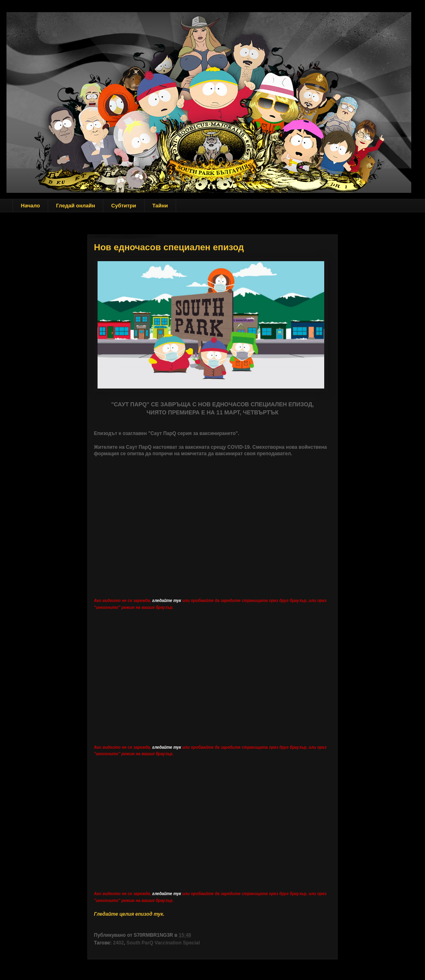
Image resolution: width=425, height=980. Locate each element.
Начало (31, 206)
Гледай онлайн (76, 206)
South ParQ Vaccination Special (163, 943)
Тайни (160, 206)
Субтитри (124, 206)
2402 (118, 943)
